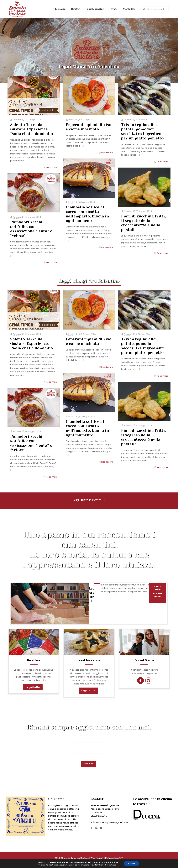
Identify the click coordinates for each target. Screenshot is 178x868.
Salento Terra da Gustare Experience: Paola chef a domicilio (32, 129)
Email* (89, 755)
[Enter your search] (155, 9)
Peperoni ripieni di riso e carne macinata (89, 127)
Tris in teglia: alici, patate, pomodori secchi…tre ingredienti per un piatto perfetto (143, 131)
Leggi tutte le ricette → (89, 500)
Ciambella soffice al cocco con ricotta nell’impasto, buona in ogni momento (87, 214)
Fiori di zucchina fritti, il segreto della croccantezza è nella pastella (143, 223)
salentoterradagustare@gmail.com (109, 822)
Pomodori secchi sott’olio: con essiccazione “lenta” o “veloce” (31, 229)
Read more (52, 167)
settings (112, 865)
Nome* (89, 744)
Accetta (131, 864)
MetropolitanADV (113, 858)
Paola (16, 120)
